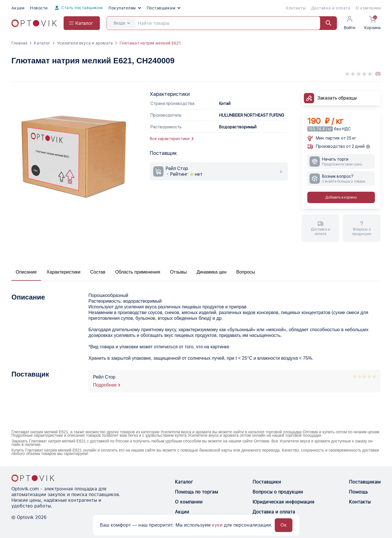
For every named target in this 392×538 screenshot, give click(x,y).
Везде (122, 23)
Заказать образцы (337, 98)
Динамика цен (212, 272)
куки (217, 525)
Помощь (358, 492)
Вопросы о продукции (278, 492)
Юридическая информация (283, 502)
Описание (26, 272)
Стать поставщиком (78, 8)
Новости (39, 8)
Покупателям (125, 8)
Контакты (296, 8)
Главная (19, 43)
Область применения (138, 272)
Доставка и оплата (331, 8)
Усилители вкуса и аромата (85, 43)
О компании (368, 8)
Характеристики (63, 272)
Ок (284, 525)
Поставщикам (163, 8)
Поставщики (267, 482)
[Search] (222, 23)
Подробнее (105, 385)
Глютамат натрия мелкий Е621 (150, 43)
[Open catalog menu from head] (82, 23)
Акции (18, 8)
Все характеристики (172, 139)
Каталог (42, 43)
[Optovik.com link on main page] (34, 23)
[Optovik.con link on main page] (33, 478)
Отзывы (178, 272)
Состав (98, 272)
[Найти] (326, 23)
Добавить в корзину (341, 197)
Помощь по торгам (196, 492)
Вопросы (246, 272)
